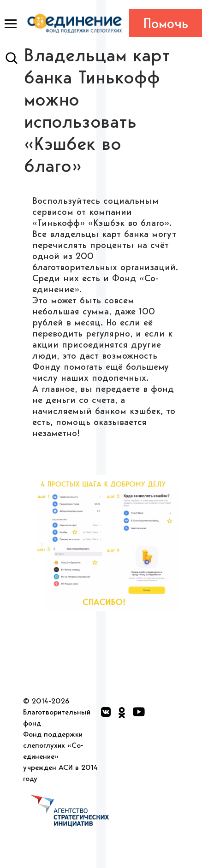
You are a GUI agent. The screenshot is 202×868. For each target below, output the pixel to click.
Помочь (166, 23)
